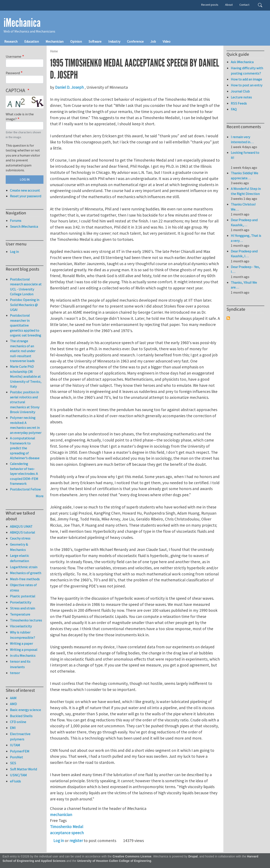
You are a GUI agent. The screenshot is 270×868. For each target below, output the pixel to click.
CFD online (18, 722)
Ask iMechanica (242, 62)
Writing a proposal (24, 650)
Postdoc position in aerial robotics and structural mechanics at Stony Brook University (25, 402)
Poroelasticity (21, 602)
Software (95, 41)
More (40, 496)
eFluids (15, 781)
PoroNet (16, 757)
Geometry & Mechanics (19, 547)
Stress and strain (22, 608)
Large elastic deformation (20, 558)
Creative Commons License (132, 856)
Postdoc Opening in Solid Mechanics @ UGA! (25, 305)
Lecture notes (241, 97)
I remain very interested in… (242, 139)
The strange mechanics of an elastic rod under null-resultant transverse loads (23, 351)
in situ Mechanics (23, 655)
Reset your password (26, 196)
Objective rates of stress (23, 588)
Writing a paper (21, 643)
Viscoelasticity (21, 626)
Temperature (20, 614)
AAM (13, 698)
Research (11, 41)
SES (13, 763)
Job (153, 41)
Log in (59, 841)
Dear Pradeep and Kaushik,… (244, 222)
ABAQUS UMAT (21, 526)
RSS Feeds (239, 103)
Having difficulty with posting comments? (247, 71)
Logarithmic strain (24, 567)
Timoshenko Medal (67, 827)
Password (13, 73)
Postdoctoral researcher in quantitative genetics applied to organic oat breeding (26, 325)
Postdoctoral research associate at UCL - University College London (26, 287)
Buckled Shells (21, 716)
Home (54, 51)
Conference (135, 41)
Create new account (25, 190)
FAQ (234, 109)
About (229, 5)
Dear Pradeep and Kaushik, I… (244, 254)
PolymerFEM (20, 751)
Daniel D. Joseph (69, 87)
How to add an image (246, 79)
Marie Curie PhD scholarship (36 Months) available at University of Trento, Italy (26, 376)
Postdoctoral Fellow (25, 489)
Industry (114, 41)
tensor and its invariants (20, 664)
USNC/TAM (18, 775)
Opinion (76, 41)
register (76, 841)
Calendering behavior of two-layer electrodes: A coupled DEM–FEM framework (24, 474)
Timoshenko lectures (26, 620)
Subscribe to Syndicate (228, 318)
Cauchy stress (20, 538)
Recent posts (210, 5)
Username (13, 56)
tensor (15, 673)
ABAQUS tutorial (22, 532)
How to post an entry (247, 85)
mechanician (61, 815)
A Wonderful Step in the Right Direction (246, 191)
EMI (13, 728)
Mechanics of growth (26, 573)
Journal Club (240, 91)
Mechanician (55, 41)
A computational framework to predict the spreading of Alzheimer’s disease (25, 448)
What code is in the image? (20, 117)
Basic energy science (25, 710)
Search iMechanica (24, 226)
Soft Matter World (23, 769)
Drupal (193, 856)
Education (32, 41)
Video (167, 41)
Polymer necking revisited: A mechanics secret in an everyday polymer (26, 425)
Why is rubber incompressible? (22, 635)
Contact (244, 5)
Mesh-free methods (25, 579)
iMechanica (22, 23)
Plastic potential (23, 596)
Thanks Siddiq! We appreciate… (244, 176)
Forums (16, 221)
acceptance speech (67, 833)
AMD (13, 704)
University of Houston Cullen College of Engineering (114, 861)
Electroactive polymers (20, 737)
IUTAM (15, 745)
